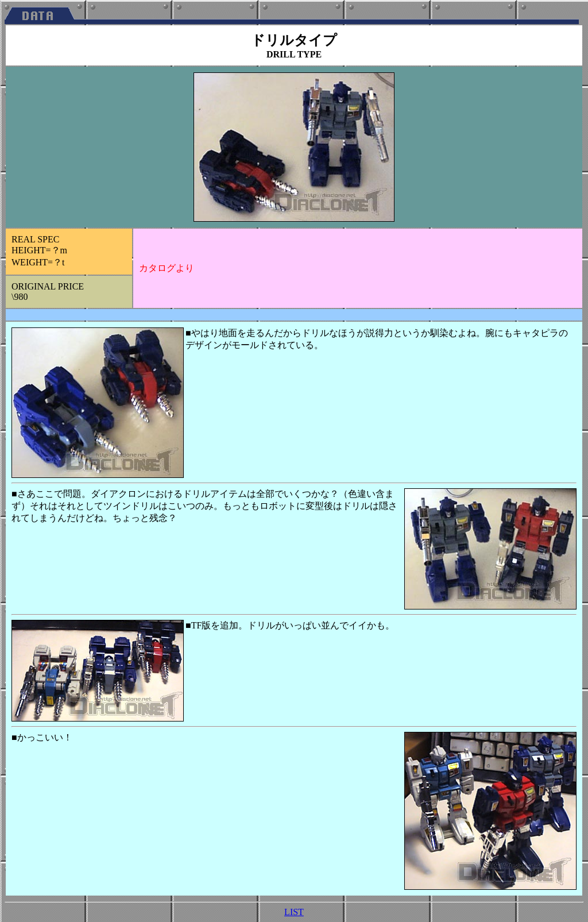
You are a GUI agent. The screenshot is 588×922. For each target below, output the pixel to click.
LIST (294, 912)
